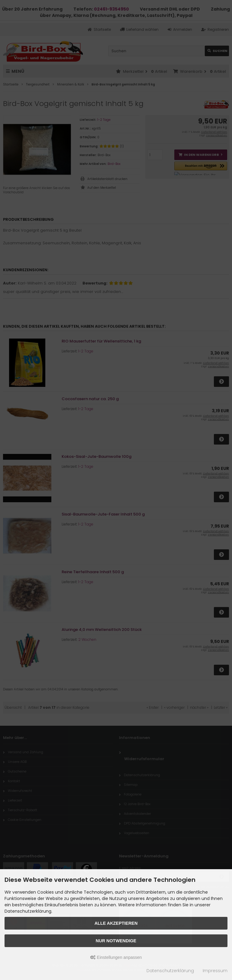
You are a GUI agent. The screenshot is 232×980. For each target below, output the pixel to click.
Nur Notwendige (116, 941)
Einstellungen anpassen (116, 957)
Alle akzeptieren (116, 923)
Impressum (215, 971)
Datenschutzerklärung (170, 971)
